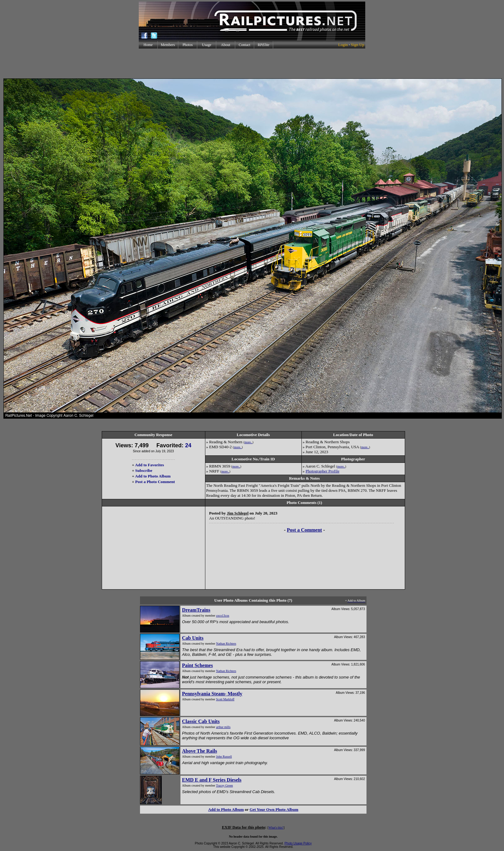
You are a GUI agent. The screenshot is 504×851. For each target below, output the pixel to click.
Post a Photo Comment (155, 482)
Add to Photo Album (153, 476)
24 (188, 445)
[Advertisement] (252, 63)
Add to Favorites (149, 465)
